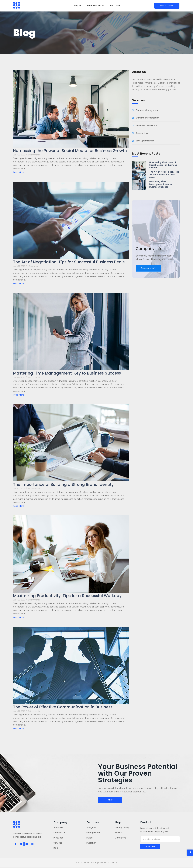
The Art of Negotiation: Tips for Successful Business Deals (69, 262)
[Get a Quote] (167, 6)
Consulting (142, 133)
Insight (77, 6)
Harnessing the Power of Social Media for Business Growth (70, 151)
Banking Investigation (148, 118)
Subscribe (150, 846)
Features (115, 6)
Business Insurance (146, 125)
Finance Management (148, 110)
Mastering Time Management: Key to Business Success (67, 373)
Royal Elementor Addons (106, 862)
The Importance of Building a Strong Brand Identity (63, 485)
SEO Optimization (145, 141)
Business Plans (96, 6)
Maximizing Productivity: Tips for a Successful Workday (67, 596)
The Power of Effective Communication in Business (63, 707)
